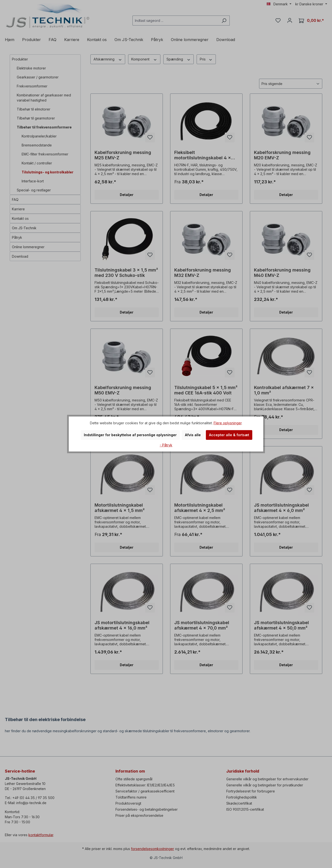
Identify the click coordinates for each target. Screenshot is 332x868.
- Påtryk (166, 445)
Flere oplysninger (228, 423)
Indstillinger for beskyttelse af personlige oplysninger (130, 435)
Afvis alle (193, 435)
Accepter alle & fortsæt (229, 435)
